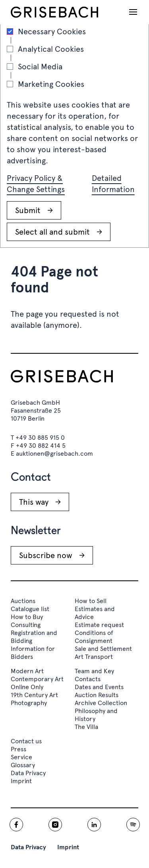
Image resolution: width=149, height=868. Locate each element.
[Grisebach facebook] (16, 825)
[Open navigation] (133, 12)
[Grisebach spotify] (133, 825)
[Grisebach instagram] (55, 825)
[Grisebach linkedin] (94, 825)
